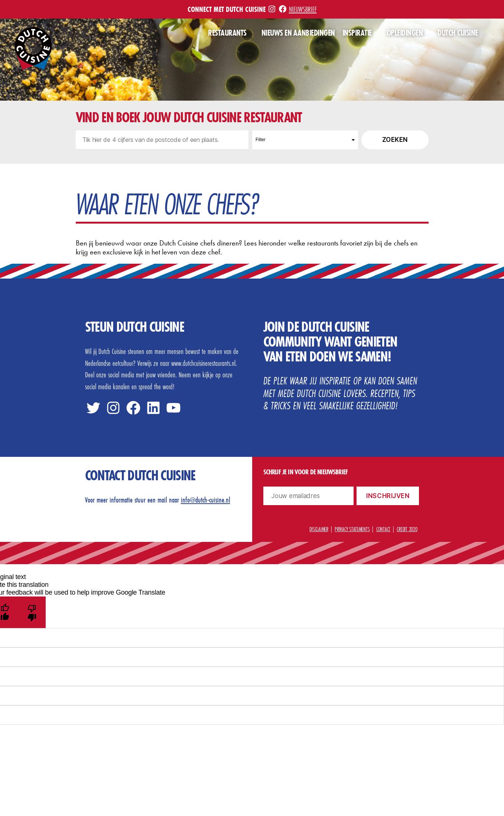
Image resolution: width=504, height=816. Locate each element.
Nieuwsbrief (303, 9)
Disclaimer (319, 529)
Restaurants (227, 33)
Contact (383, 529)
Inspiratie (357, 33)
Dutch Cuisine (458, 33)
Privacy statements (352, 529)
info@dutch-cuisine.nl (206, 500)
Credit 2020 (407, 529)
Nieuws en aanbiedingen (298, 33)
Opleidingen (405, 33)
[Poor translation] (32, 612)
